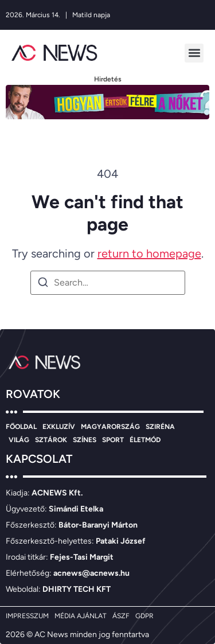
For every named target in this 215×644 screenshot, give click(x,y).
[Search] (43, 284)
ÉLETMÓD (145, 440)
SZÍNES (85, 440)
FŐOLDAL (21, 427)
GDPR (144, 616)
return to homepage (149, 253)
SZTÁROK (51, 440)
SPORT (113, 440)
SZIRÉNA (160, 427)
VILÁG (19, 440)
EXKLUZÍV (59, 427)
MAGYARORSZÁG (110, 427)
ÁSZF (121, 616)
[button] (194, 53)
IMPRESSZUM (27, 616)
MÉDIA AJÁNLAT (81, 616)
